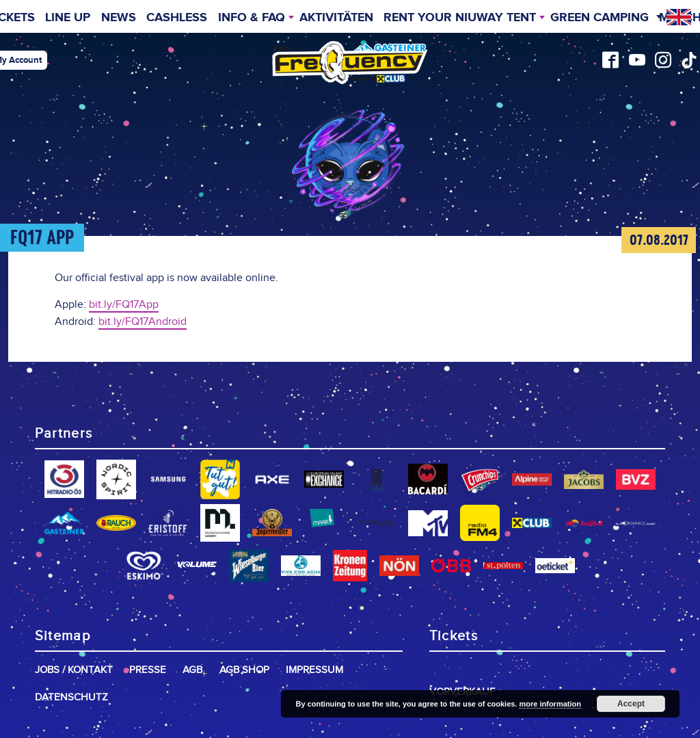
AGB (192, 670)
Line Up (68, 18)
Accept (631, 704)
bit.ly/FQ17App (124, 305)
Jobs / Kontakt (74, 670)
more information (550, 704)
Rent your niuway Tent (460, 18)
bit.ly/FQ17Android (143, 322)
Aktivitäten (336, 18)
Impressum (314, 670)
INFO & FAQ (252, 18)
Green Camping (600, 18)
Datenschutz (71, 697)
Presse (148, 670)
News (119, 18)
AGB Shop (244, 670)
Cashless (177, 18)
